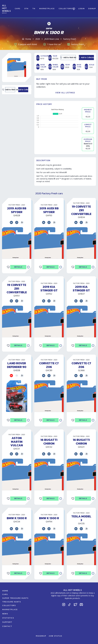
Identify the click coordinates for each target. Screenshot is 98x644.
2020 (38, 39)
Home (28, 39)
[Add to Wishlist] (10, 90)
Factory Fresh (70, 39)
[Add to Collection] (23, 90)
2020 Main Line (52, 39)
